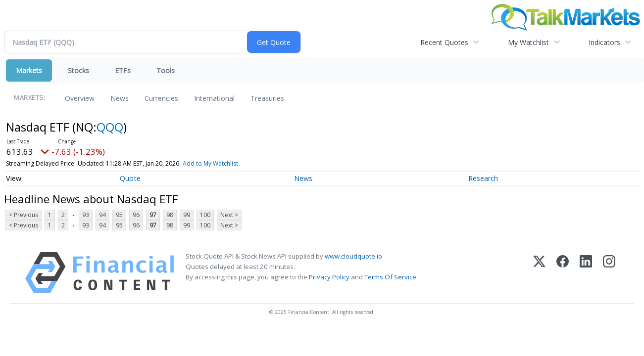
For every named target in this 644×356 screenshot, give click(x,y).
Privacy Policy (329, 277)
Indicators (604, 42)
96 (136, 215)
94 (102, 215)
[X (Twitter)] (539, 273)
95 (119, 215)
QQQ (110, 127)
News (120, 98)
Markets (29, 70)
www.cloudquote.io (353, 256)
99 (187, 215)
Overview (80, 98)
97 (153, 215)
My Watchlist (528, 42)
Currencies (161, 98)
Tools (166, 70)
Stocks (78, 70)
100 (205, 215)
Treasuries (267, 98)
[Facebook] (563, 273)
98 (170, 215)
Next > (229, 215)
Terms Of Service (390, 277)
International (214, 98)
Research (483, 178)
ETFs (123, 70)
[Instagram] (609, 273)
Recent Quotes (444, 42)
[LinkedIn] (586, 273)
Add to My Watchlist (210, 163)
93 (86, 215)
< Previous (24, 215)
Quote (130, 178)
